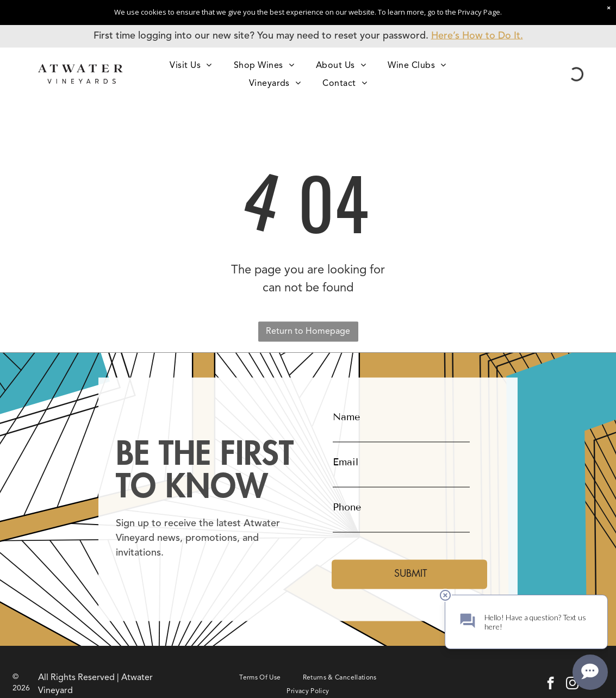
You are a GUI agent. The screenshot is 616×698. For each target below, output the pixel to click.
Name (346, 416)
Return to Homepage (308, 332)
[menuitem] (191, 65)
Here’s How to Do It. (477, 36)
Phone (347, 507)
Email (346, 462)
